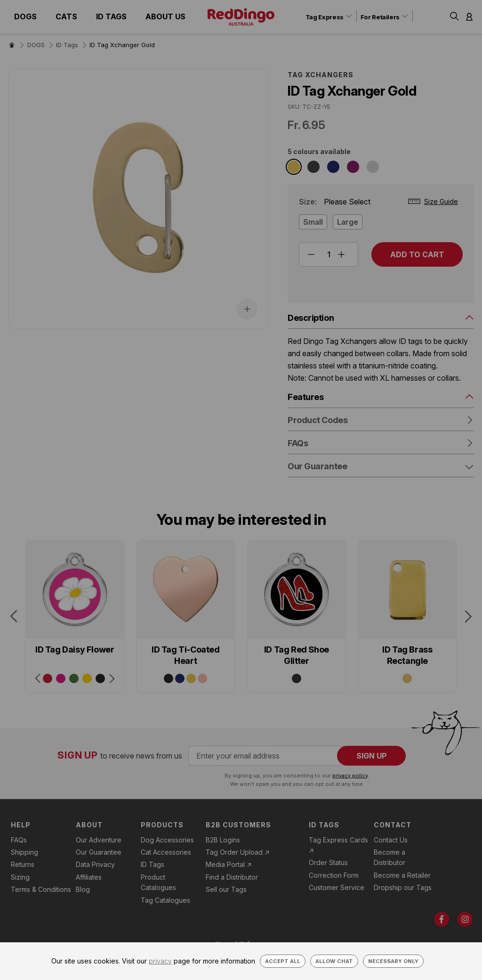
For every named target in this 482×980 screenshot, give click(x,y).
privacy (160, 961)
